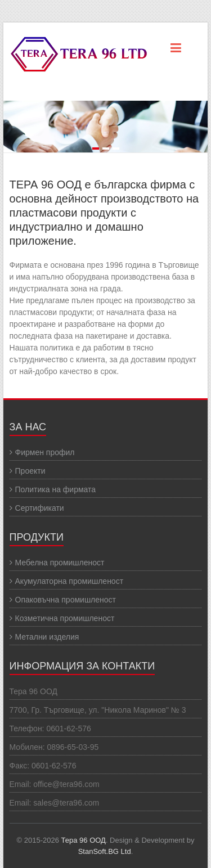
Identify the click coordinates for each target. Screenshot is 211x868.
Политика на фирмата (56, 489)
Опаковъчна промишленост (66, 600)
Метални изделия (47, 637)
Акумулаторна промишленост (69, 581)
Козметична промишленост (65, 618)
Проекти (30, 471)
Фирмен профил (45, 452)
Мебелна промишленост (60, 563)
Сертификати (40, 508)
